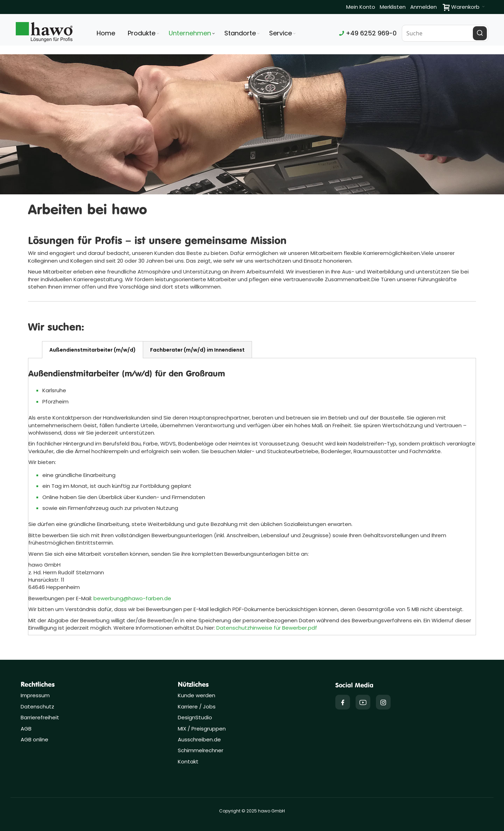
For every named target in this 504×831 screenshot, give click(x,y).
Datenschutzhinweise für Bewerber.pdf (267, 628)
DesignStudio (195, 717)
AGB (26, 729)
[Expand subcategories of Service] (294, 34)
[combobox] (445, 33)
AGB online (34, 739)
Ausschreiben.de (199, 739)
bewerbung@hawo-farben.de (132, 598)
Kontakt (188, 761)
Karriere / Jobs (197, 707)
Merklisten (393, 7)
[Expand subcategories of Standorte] (258, 34)
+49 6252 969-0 (368, 33)
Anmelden (423, 7)
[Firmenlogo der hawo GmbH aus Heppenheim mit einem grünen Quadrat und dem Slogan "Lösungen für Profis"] (44, 32)
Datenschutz (37, 707)
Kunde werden (197, 695)
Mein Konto (361, 7)
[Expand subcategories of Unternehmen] (213, 34)
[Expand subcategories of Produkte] (158, 34)
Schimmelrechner (201, 750)
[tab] (93, 350)
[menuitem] (144, 33)
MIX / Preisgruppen (202, 729)
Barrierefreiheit (40, 717)
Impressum (35, 695)
